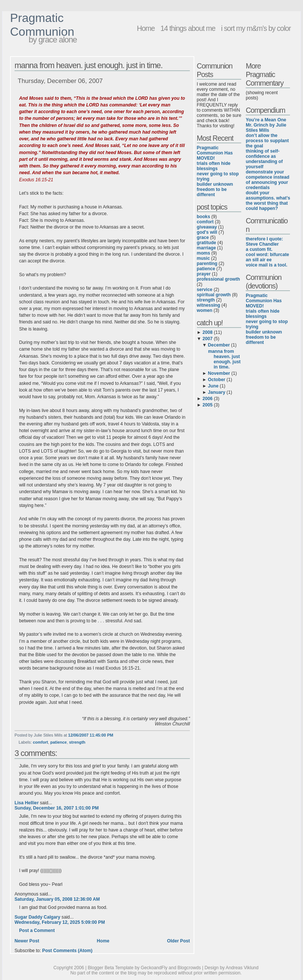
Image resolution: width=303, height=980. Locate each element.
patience (58, 742)
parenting (207, 264)
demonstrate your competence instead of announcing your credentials (267, 180)
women (205, 310)
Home (146, 28)
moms (204, 253)
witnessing (209, 305)
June (213, 386)
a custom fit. (259, 249)
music (203, 258)
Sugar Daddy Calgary (37, 917)
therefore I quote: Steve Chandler (264, 242)
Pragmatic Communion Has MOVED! (215, 153)
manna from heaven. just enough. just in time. (89, 65)
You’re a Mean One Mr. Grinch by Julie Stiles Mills (266, 125)
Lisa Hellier (27, 803)
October (217, 380)
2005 (208, 405)
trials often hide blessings (214, 166)
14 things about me (188, 28)
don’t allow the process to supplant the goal (267, 141)
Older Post (178, 941)
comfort (40, 742)
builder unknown (215, 184)
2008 (208, 332)
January (217, 392)
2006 (208, 399)
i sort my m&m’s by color (256, 28)
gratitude (207, 243)
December (219, 345)
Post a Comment (37, 930)
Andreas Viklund (242, 968)
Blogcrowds (189, 968)
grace (203, 237)
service (205, 290)
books (204, 217)
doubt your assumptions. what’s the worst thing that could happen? (268, 201)
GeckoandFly (154, 968)
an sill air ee (259, 260)
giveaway (207, 227)
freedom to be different (212, 192)
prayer (204, 274)
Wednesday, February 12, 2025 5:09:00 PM (60, 922)
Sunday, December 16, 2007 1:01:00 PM (57, 808)
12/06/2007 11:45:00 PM (91, 735)
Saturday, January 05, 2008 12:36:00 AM (57, 899)
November (219, 373)
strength (77, 742)
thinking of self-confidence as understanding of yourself (264, 159)
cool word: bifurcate (267, 255)
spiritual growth (214, 295)
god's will (207, 232)
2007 (208, 339)
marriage (206, 248)
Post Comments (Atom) (67, 951)
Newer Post (27, 941)
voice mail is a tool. (266, 265)
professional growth (219, 279)
